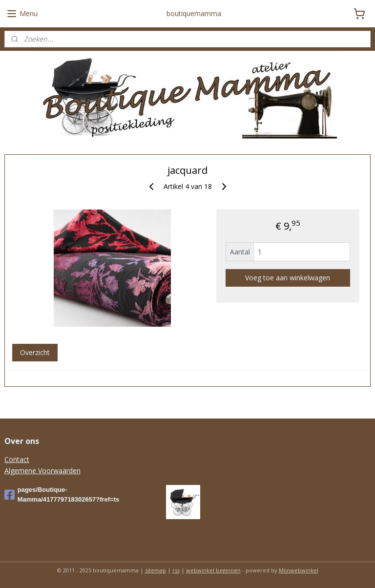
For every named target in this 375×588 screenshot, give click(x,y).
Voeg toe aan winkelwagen (288, 278)
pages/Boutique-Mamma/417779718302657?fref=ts (62, 495)
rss (176, 570)
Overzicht (35, 352)
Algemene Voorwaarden (42, 471)
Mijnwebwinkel (299, 570)
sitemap (156, 570)
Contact (17, 459)
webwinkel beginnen (213, 570)
